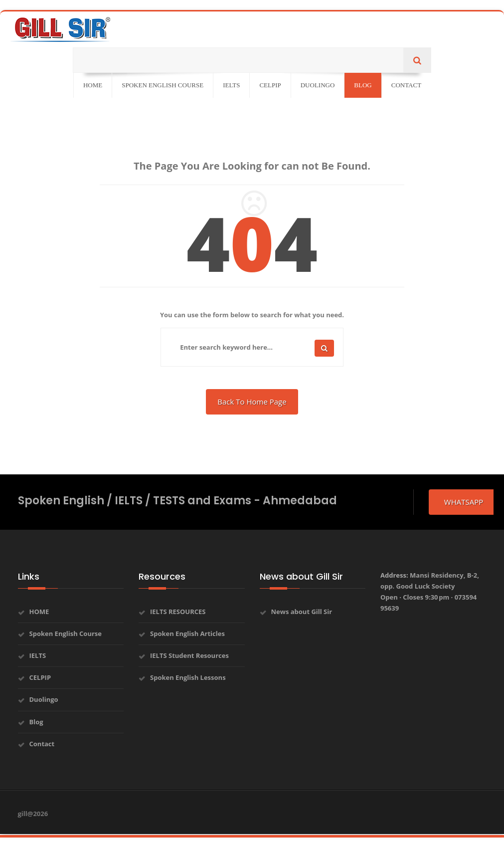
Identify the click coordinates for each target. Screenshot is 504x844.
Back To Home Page (252, 402)
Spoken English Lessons (188, 677)
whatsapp (464, 502)
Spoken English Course (66, 633)
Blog (36, 722)
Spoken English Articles (187, 633)
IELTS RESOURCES (178, 612)
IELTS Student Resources (189, 655)
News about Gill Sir (302, 612)
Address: (430, 592)
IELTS (38, 655)
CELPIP (40, 677)
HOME (39, 612)
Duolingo (44, 699)
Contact (42, 744)
